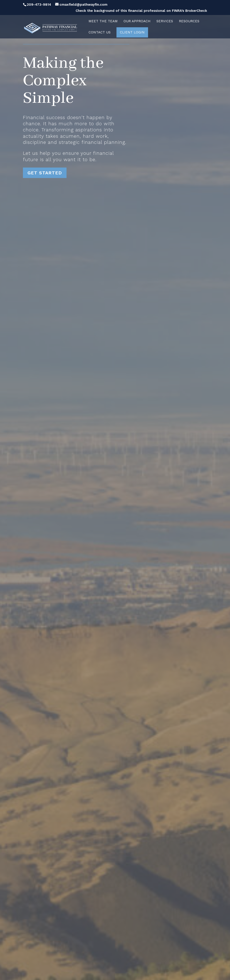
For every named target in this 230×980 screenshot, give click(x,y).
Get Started (45, 173)
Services (165, 21)
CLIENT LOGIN (132, 33)
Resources (189, 21)
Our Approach (137, 21)
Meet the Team (103, 21)
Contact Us (100, 33)
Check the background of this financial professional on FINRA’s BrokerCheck (141, 11)
